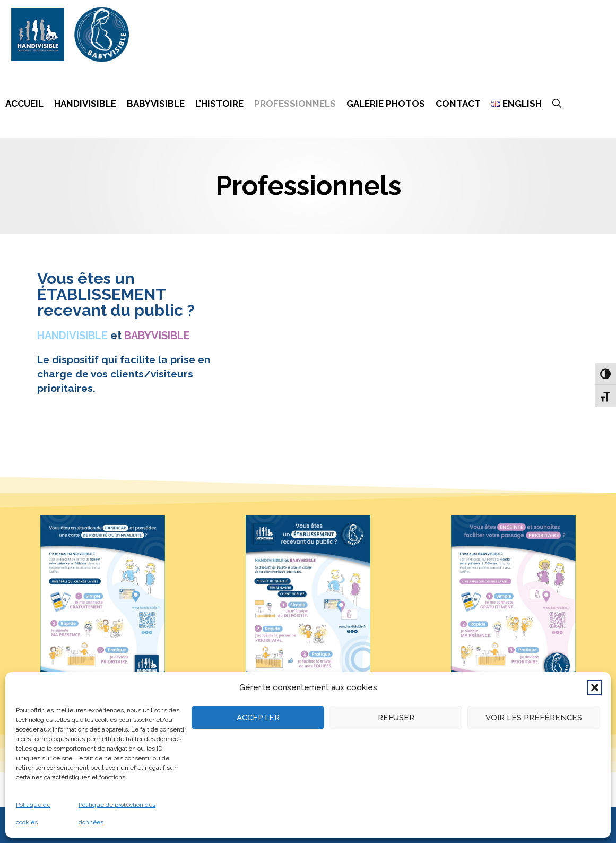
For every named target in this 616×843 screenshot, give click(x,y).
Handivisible (85, 104)
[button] (595, 687)
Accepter (258, 718)
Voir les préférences (534, 718)
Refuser (396, 718)
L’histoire (219, 104)
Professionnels (295, 104)
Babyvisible (156, 104)
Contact (458, 104)
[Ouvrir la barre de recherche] (557, 104)
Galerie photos (386, 104)
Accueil (24, 104)
